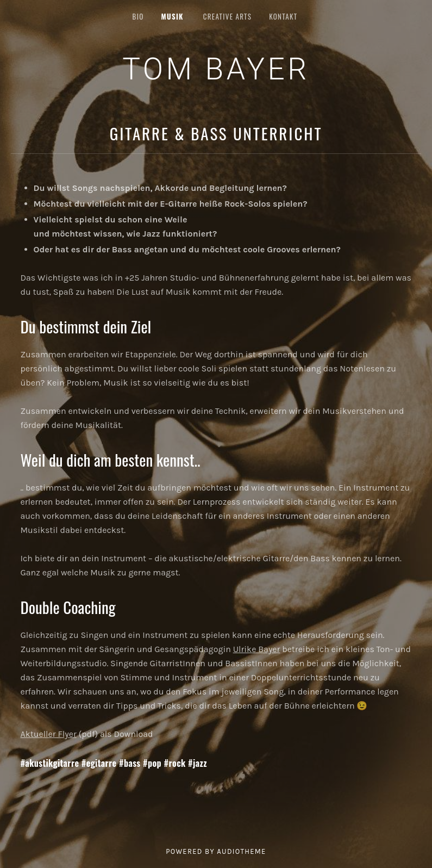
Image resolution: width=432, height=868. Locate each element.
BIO (138, 16)
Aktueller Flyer (49, 734)
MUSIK (173, 16)
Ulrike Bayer (257, 649)
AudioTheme (241, 851)
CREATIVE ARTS (227, 16)
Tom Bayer (216, 69)
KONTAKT (283, 16)
